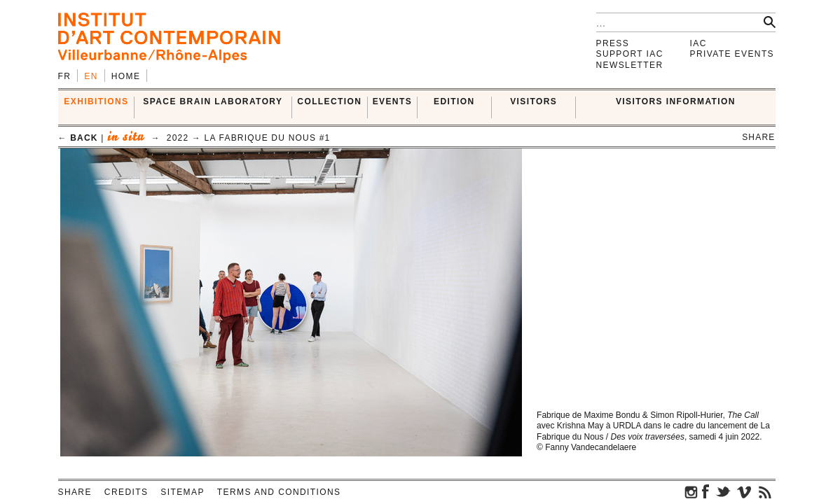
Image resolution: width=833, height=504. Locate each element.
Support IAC (630, 54)
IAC (698, 43)
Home (126, 76)
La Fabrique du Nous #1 (268, 138)
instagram (691, 491)
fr (65, 76)
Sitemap (182, 492)
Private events (732, 54)
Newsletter (630, 65)
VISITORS (533, 101)
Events (392, 101)
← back (78, 138)
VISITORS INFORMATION (676, 101)
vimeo (744, 491)
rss (765, 491)
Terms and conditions (279, 492)
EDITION (454, 101)
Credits (126, 492)
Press (613, 43)
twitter (723, 491)
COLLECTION (329, 101)
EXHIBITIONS (96, 101)
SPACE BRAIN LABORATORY (213, 101)
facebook (705, 491)
